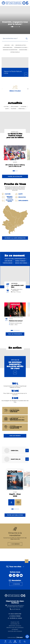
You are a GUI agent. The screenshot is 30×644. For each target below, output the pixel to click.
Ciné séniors (8, 261)
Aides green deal (8, 47)
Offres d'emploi (15, 52)
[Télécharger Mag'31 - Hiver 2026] (11, 502)
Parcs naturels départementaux (15, 259)
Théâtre (11, 319)
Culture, (11, 317)
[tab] (10, 27)
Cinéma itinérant (20, 261)
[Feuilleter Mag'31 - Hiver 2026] (18, 502)
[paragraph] (15, 276)
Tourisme (13, 109)
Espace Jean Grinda (21, 263)
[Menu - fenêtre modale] (5, 642)
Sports (15, 162)
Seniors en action (21, 45)
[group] (15, 489)
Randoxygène (23, 50)
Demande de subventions (10, 50)
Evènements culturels (21, 47)
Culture (6, 107)
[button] (27, 637)
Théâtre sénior (8, 263)
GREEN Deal (22, 109)
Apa (12, 45)
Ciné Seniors (14, 283)
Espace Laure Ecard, (18, 317)
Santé (7, 109)
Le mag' (15, 492)
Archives (7, 45)
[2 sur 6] (15, 20)
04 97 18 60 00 (16, 609)
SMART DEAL (15, 132)
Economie (23, 107)
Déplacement (15, 107)
